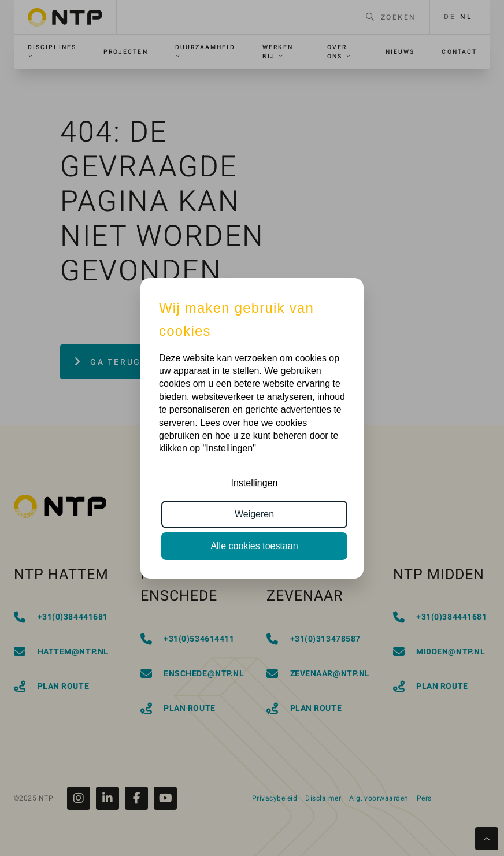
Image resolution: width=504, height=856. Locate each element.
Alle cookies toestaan (254, 546)
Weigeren (254, 514)
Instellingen (255, 483)
